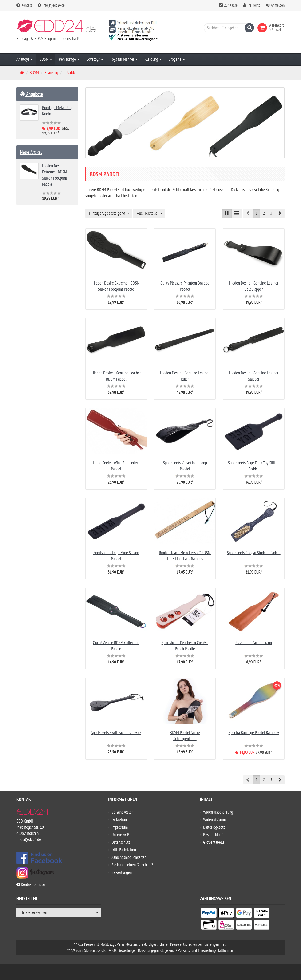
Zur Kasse (231, 5)
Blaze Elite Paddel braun (254, 643)
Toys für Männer (124, 59)
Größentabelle (214, 842)
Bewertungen (122, 873)
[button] (280, 213)
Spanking (51, 73)
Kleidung (153, 59)
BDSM (46, 59)
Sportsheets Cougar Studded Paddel (254, 553)
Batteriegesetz (214, 827)
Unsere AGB (120, 835)
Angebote (31, 94)
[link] (263, 28)
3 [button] (271, 213)
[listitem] (209, 914)
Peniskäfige (69, 59)
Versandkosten (122, 812)
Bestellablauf (213, 835)
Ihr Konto (254, 5)
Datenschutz (121, 842)
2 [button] (264, 213)
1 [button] (257, 213)
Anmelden (278, 5)
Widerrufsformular (217, 820)
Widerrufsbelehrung (218, 812)
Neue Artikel (31, 152)
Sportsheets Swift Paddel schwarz (116, 733)
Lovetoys (95, 59)
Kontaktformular (31, 885)
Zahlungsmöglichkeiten (129, 857)
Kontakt (24, 5)
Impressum (120, 827)
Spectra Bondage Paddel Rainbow (254, 733)
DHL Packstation (124, 850)
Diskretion (119, 820)
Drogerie (177, 59)
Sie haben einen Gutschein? (132, 865)
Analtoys (24, 59)
